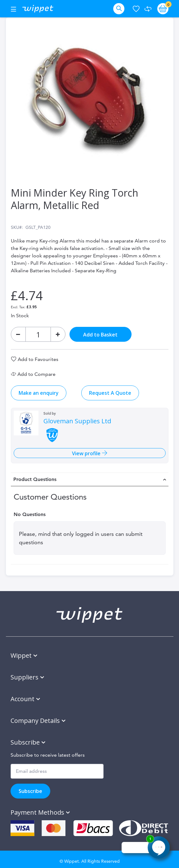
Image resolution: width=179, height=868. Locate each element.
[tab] (90, 479)
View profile (87, 453)
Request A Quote (110, 393)
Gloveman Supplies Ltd (77, 421)
